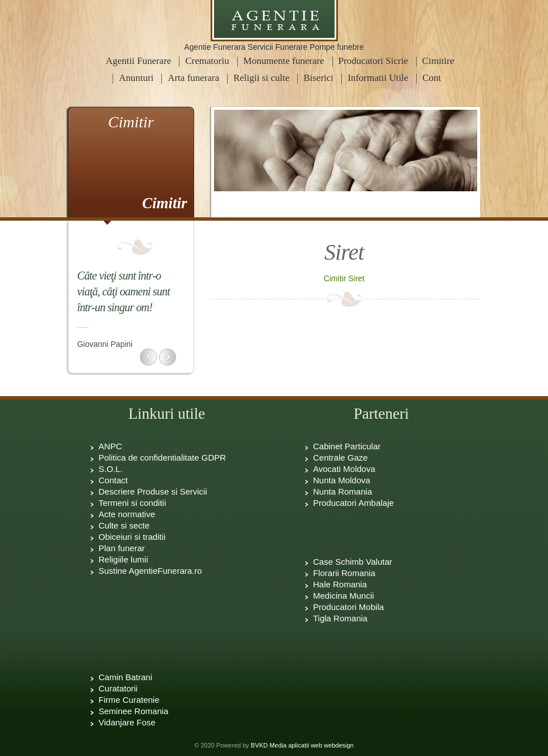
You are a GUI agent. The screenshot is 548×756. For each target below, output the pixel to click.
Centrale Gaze (341, 458)
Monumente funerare (284, 61)
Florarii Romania (344, 573)
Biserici (318, 78)
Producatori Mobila (348, 607)
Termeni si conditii (132, 503)
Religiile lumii (123, 559)
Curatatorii (118, 688)
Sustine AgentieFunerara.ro (150, 571)
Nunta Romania (342, 491)
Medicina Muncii (344, 596)
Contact (113, 480)
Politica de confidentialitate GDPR (162, 458)
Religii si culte (261, 78)
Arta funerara (193, 78)
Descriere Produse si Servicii (153, 491)
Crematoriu (207, 61)
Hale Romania (340, 584)
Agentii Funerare (139, 61)
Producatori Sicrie (373, 61)
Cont (432, 78)
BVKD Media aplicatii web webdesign (302, 745)
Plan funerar (122, 548)
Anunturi (136, 78)
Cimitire (438, 61)
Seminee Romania (133, 711)
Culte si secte (124, 525)
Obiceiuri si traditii (132, 537)
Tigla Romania (340, 618)
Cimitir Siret (344, 278)
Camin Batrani (125, 677)
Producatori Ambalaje (354, 503)
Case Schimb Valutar (353, 562)
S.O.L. (111, 469)
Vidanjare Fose (127, 722)
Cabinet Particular (347, 446)
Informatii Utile (378, 78)
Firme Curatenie (129, 700)
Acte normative (127, 514)
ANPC (110, 446)
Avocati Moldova (344, 469)
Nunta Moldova (342, 480)
